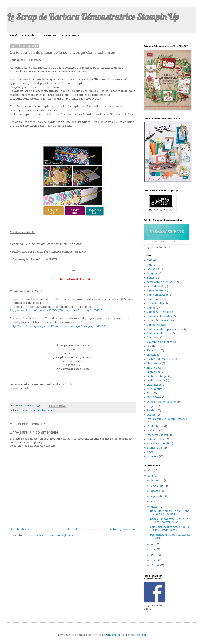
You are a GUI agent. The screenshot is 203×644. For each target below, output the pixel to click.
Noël (150, 394)
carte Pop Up (155, 304)
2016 (150, 261)
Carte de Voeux (157, 291)
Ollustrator (113, 635)
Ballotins (153, 269)
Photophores (155, 427)
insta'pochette (156, 381)
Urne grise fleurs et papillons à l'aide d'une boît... (170, 513)
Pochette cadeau (157, 435)
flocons (152, 355)
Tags (150, 452)
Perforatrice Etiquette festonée (167, 419)
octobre (156, 491)
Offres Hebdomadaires (162, 402)
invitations (154, 385)
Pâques (151, 415)
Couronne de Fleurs (160, 342)
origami (152, 406)
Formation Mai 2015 (160, 359)
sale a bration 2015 (159, 444)
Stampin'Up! (155, 448)
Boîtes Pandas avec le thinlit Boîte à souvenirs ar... (169, 521)
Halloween (154, 364)
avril (154, 555)
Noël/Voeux (154, 398)
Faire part (153, 351)
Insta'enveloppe (157, 376)
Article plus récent (23, 529)
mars (154, 560)
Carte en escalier (158, 299)
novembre (158, 486)
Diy (149, 346)
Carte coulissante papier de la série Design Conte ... (169, 529)
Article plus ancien (122, 529)
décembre (157, 481)
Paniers (152, 411)
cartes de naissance (160, 321)
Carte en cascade (158, 295)
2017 (150, 265)
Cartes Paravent (157, 325)
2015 (151, 476)
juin (154, 545)
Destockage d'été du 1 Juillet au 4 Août (170, 537)
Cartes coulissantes (159, 316)
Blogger (141, 635)
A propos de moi (30, 36)
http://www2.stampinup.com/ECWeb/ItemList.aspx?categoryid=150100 (56, 311)
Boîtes (151, 278)
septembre (158, 496)
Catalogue (153, 338)
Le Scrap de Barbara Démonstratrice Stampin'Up (93, 17)
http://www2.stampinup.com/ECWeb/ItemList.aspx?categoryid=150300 (58, 326)
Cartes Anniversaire (41, 411)
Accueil (13, 36)
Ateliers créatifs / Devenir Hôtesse (61, 36)
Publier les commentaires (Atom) (51, 536)
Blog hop (153, 274)
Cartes (25, 411)
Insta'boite (154, 372)
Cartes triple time (159, 334)
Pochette (153, 431)
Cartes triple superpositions (165, 329)
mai (154, 550)
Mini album (155, 389)
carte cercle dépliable (161, 282)
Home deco (154, 368)
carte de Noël (155, 287)
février (155, 566)
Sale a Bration (156, 439)
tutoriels (153, 457)
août (154, 502)
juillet (155, 507)
